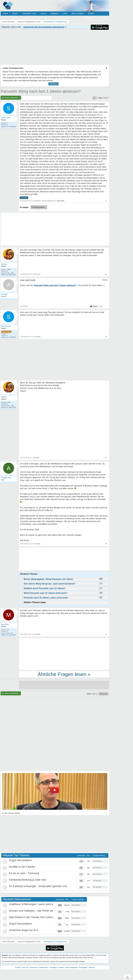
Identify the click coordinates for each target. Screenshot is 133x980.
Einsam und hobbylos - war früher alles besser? (38, 911)
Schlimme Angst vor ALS (24, 930)
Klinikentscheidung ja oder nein (28, 880)
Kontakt (18, 967)
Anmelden (103, 18)
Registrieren (89, 18)
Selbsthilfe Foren (29, 13)
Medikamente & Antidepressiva (55, 942)
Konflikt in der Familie (22, 867)
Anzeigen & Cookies (57, 967)
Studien (91, 13)
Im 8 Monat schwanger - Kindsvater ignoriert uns (38, 886)
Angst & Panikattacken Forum (29, 942)
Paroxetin (24, 198)
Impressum (34, 967)
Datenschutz (44, 967)
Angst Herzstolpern (21, 860)
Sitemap (92, 967)
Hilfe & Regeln (77, 13)
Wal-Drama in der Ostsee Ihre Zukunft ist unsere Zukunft (43, 917)
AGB (67, 967)
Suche (44, 13)
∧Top (127, 977)
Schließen (53, 84)
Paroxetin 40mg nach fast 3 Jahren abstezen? (41, 91)
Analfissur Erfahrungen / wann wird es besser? (37, 904)
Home (5, 13)
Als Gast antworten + (11, 98)
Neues (15, 13)
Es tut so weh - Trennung (24, 873)
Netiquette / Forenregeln (79, 967)
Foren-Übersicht (8, 942)
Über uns (25, 967)
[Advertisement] (64, 654)
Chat (65, 13)
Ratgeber (54, 13)
